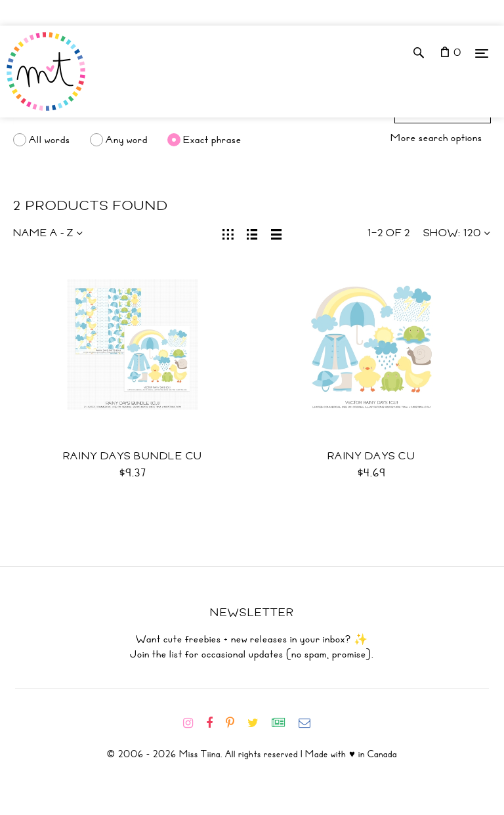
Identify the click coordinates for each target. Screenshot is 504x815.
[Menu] (482, 53)
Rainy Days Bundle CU (133, 456)
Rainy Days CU (372, 456)
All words (50, 140)
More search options (436, 138)
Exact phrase (212, 140)
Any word (127, 140)
